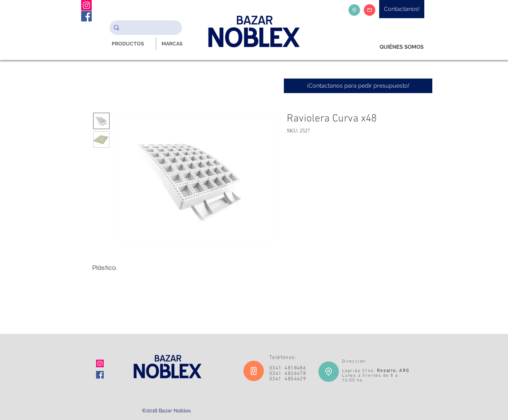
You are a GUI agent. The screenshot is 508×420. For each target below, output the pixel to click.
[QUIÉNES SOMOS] (402, 47)
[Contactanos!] (402, 9)
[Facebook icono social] (100, 375)
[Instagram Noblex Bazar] (86, 5)
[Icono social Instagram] (100, 363)
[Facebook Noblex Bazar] (86, 16)
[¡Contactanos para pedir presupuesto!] (358, 86)
